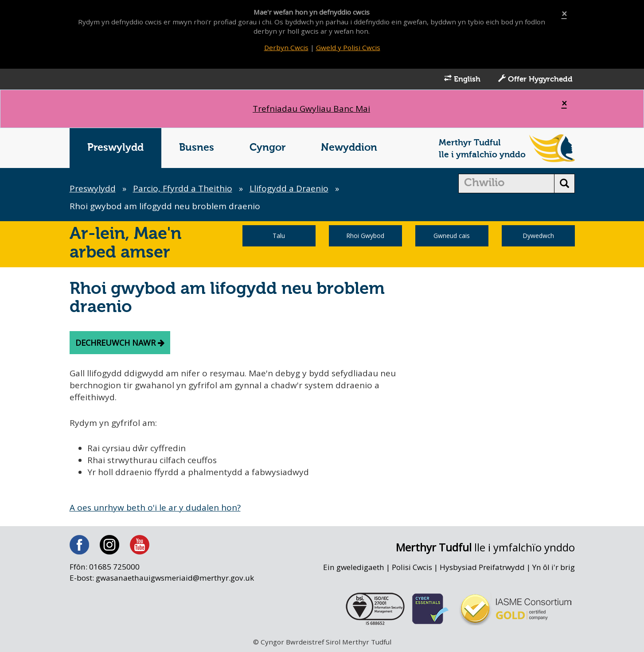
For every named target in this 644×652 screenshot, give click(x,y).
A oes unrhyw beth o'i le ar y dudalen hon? (155, 508)
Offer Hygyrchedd (535, 79)
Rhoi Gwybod (365, 236)
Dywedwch (538, 236)
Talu (279, 236)
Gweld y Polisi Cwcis (348, 47)
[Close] (564, 14)
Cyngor (267, 148)
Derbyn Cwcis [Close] (286, 47)
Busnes (197, 148)
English (462, 79)
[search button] (564, 183)
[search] (506, 183)
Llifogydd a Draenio (289, 188)
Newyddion (349, 148)
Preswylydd (115, 148)
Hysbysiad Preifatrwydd (482, 568)
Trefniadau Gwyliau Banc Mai (311, 109)
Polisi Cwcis (412, 568)
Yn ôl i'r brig (554, 568)
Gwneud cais (452, 236)
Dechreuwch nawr (120, 343)
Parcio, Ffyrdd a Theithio (183, 188)
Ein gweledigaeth (353, 568)
